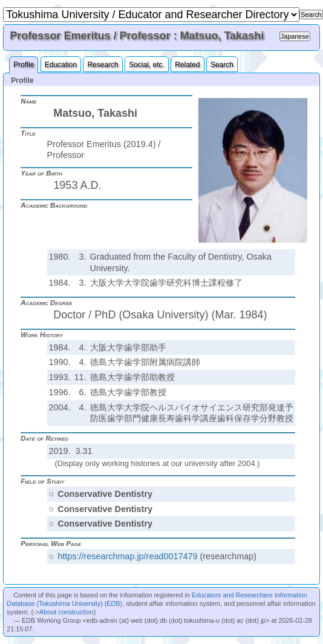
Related (187, 65)
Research (103, 65)
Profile (24, 65)
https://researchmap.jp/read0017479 (127, 556)
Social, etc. (147, 65)
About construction (66, 612)
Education (61, 65)
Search (222, 65)
